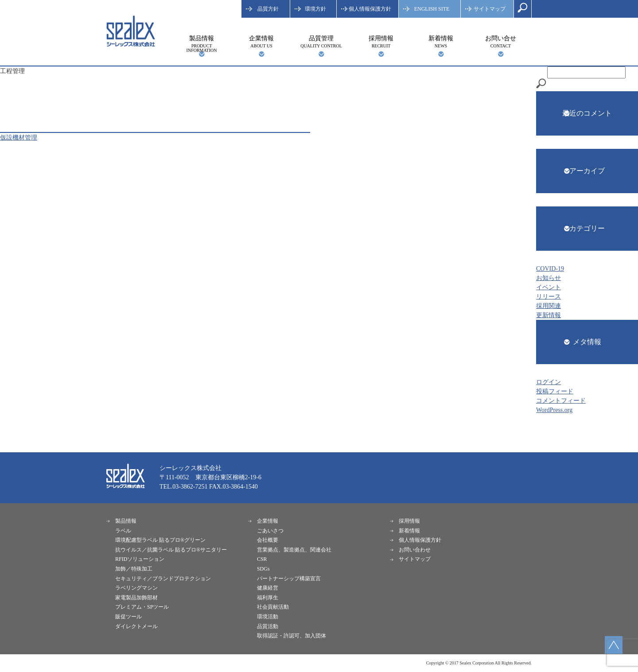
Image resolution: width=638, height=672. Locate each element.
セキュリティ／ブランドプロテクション (163, 579)
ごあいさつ (270, 531)
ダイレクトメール (136, 626)
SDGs (263, 569)
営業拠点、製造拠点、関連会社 (294, 550)
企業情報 (261, 42)
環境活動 (268, 617)
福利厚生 (268, 598)
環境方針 (315, 9)
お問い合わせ (415, 550)
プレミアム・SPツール (142, 607)
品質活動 (268, 626)
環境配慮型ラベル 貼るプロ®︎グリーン (160, 540)
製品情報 (202, 44)
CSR (262, 559)
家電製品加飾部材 (136, 598)
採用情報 (381, 42)
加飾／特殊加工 (134, 569)
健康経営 (268, 588)
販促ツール (128, 617)
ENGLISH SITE (432, 9)
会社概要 (268, 540)
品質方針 (268, 9)
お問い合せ (501, 42)
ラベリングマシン (136, 588)
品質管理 (321, 42)
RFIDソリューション (140, 559)
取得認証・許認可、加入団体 (292, 636)
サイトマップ (490, 9)
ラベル (123, 531)
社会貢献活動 (273, 607)
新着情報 (441, 42)
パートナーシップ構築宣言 (289, 579)
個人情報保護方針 (370, 9)
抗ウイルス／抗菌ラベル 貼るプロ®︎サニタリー (171, 550)
